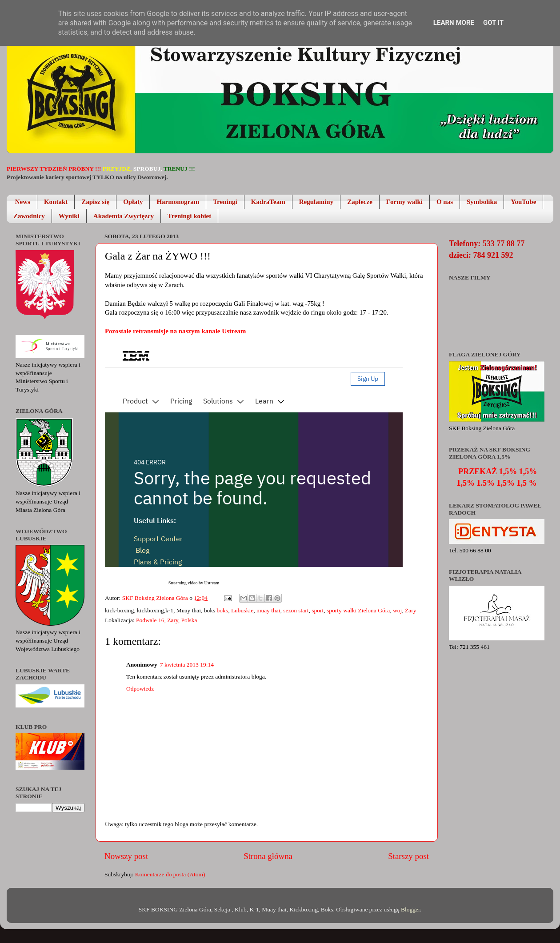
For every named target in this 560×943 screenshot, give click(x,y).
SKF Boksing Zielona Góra (156, 598)
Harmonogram (178, 202)
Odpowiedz (140, 689)
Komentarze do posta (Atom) (170, 874)
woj (397, 610)
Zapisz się (95, 202)
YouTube (523, 202)
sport (318, 610)
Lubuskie (242, 610)
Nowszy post (126, 856)
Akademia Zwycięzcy (124, 216)
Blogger (410, 909)
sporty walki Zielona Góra (358, 610)
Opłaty (133, 202)
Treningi (225, 202)
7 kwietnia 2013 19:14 (187, 665)
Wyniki (69, 216)
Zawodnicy (29, 216)
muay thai (268, 610)
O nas (445, 202)
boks (223, 610)
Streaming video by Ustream (194, 583)
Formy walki (404, 202)
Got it (493, 23)
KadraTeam (268, 202)
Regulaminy (316, 202)
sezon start (296, 610)
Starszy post (408, 856)
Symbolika (482, 202)
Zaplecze (360, 202)
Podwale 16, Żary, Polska (166, 620)
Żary (410, 610)
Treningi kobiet (189, 216)
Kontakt (56, 202)
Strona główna (268, 856)
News (23, 202)
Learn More (454, 23)
